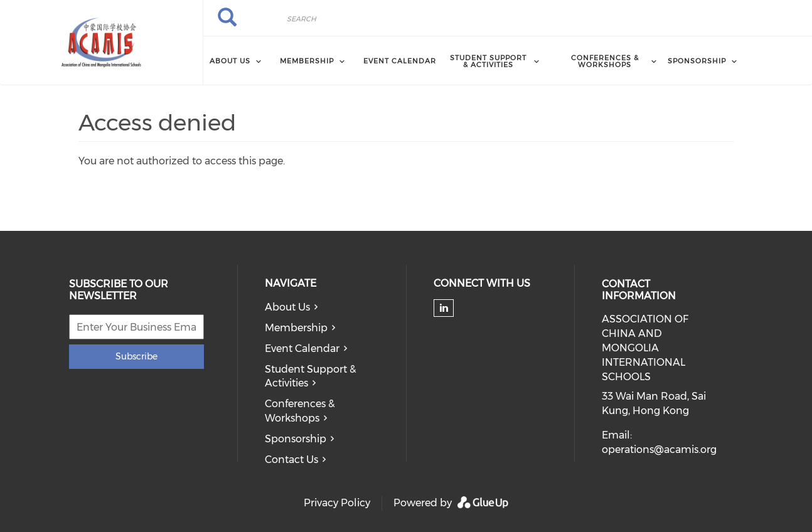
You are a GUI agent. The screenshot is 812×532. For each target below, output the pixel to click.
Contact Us (291, 460)
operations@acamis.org (659, 450)
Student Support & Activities (310, 376)
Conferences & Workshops (300, 411)
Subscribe (136, 356)
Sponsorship (296, 439)
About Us (287, 307)
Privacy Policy (337, 503)
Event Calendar (400, 61)
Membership (296, 328)
